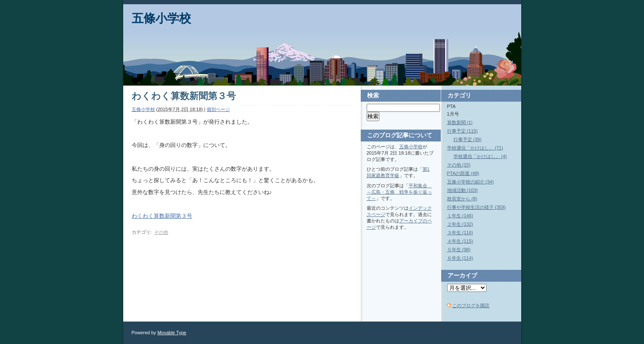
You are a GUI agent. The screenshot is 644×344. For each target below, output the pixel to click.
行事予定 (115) (463, 131)
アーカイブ (462, 275)
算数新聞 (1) (460, 122)
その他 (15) (459, 165)
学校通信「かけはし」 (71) (475, 148)
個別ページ (218, 109)
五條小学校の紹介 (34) (471, 182)
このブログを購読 (471, 305)
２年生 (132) (460, 224)
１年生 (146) (460, 216)
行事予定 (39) (468, 139)
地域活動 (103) (463, 190)
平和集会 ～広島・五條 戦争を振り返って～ (399, 192)
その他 (161, 232)
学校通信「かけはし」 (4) (480, 156)
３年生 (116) (460, 233)
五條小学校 (161, 18)
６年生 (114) (460, 258)
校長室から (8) (462, 199)
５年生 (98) (459, 250)
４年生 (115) (460, 241)
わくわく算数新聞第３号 (162, 216)
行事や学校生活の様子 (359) (477, 207)
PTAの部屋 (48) (463, 173)
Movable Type (172, 333)
